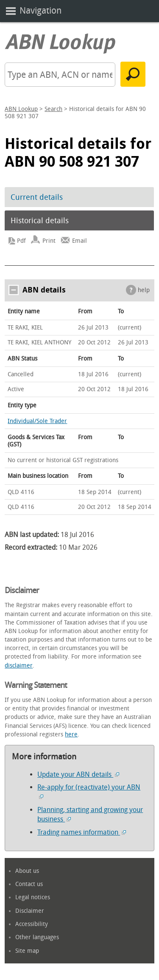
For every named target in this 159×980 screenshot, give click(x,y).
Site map (27, 951)
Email (79, 241)
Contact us (29, 884)
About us (27, 871)
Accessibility (32, 924)
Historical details (40, 221)
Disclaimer (30, 911)
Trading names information (82, 832)
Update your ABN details (78, 774)
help (144, 290)
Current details (37, 197)
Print (49, 241)
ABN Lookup (21, 109)
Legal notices (33, 897)
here (71, 734)
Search (53, 109)
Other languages (37, 937)
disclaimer (19, 666)
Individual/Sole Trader (37, 421)
